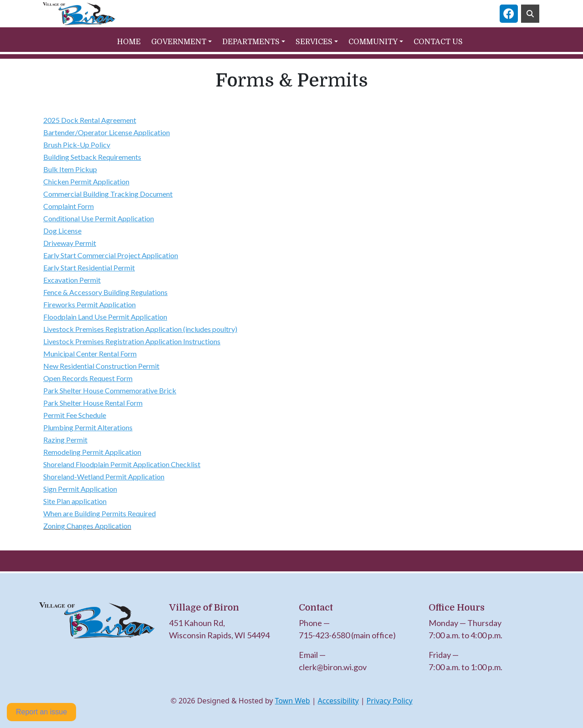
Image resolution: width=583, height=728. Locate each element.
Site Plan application (75, 501)
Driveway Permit (70, 243)
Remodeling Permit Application (92, 452)
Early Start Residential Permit (89, 267)
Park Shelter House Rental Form (93, 403)
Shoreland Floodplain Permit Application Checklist (122, 464)
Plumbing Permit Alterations (88, 427)
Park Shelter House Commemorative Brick (110, 390)
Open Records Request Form (88, 378)
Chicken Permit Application (86, 181)
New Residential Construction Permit (101, 366)
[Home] (79, 14)
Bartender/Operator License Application (107, 132)
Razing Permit (65, 440)
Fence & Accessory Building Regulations (105, 292)
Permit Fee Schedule (75, 415)
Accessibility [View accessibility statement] (338, 701)
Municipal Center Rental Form (90, 354)
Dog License (62, 231)
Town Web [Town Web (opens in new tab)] (292, 701)
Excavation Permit (72, 280)
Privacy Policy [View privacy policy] (390, 701)
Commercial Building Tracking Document (108, 194)
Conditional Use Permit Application (99, 218)
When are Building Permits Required (100, 513)
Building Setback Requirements (92, 157)
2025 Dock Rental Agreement (90, 120)
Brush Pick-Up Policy (77, 145)
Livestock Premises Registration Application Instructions (132, 341)
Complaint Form (69, 206)
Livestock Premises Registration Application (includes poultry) (140, 329)
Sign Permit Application (80, 489)
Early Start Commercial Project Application (111, 255)
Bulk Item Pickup (70, 169)
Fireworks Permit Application (89, 304)
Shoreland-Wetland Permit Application (104, 476)
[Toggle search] (530, 14)
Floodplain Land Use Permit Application (105, 317)
